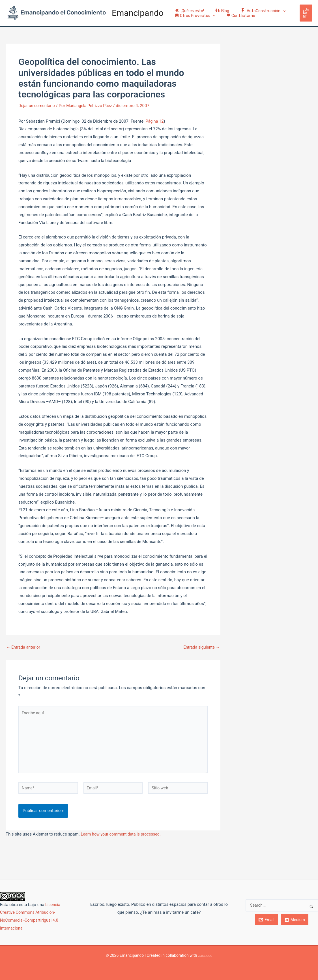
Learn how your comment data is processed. (123, 838)
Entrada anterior (24, 647)
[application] (274, 7)
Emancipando (138, 13)
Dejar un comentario (37, 106)
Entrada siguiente (201, 647)
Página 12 (155, 121)
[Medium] (295, 920)
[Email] (267, 920)
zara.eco (205, 955)
